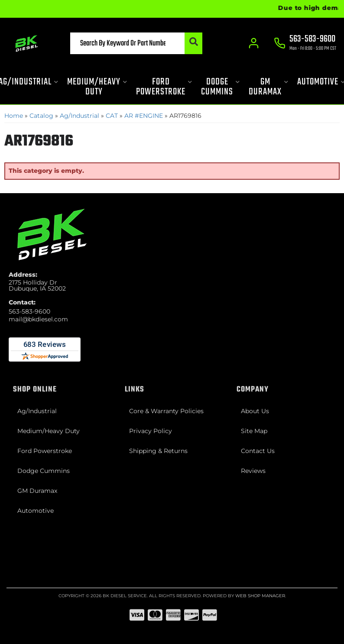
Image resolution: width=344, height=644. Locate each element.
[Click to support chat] (305, 44)
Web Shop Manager (260, 596)
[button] (136, 43)
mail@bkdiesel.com (38, 319)
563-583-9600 (29, 311)
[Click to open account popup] (254, 43)
